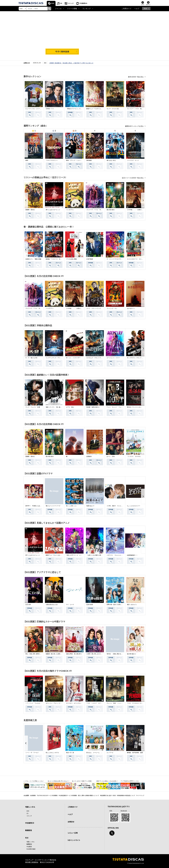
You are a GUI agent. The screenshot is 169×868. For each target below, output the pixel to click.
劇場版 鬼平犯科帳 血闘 (135, 753)
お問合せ (71, 822)
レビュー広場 (73, 833)
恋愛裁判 (89, 456)
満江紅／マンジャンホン (134, 407)
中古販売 (29, 847)
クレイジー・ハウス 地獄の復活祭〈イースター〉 (142, 109)
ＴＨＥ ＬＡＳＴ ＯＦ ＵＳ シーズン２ (100, 703)
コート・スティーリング (94, 308)
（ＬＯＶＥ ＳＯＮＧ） (134, 456)
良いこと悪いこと (71, 506)
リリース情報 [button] (72, 9)
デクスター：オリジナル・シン (75, 703)
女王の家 (28, 605)
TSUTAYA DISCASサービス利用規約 (47, 795)
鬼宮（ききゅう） (132, 605)
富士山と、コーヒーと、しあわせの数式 (98, 753)
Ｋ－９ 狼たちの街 (31, 358)
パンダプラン (70, 210)
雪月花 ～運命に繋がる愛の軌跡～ (117, 654)
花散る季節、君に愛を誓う (74, 654)
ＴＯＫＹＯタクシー (52, 160)
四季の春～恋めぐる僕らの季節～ (117, 605)
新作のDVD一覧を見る (136, 77)
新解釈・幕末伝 (30, 210)
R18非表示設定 (31, 849)
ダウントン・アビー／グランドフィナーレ (58, 703)
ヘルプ (137, 9)
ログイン (148, 5)
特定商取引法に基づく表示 (108, 795)
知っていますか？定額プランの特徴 (82, 781)
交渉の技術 (90, 605)
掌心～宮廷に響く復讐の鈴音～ (35, 654)
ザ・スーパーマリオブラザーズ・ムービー (119, 259)
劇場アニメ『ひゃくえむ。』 (54, 555)
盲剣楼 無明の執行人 (93, 407)
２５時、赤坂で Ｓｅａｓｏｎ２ (117, 506)
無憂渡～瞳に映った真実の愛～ (55, 654)
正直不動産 (90, 259)
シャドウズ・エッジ (133, 160)
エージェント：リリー (113, 358)
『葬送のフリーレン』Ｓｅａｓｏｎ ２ (78, 109)
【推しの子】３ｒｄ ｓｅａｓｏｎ (77, 555)
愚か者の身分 (111, 210)
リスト (143, 5)
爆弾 (27, 160)
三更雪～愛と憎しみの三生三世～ (96, 654)
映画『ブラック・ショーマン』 (75, 160)
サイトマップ (140, 795)
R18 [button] (145, 9)
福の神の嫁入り (132, 654)
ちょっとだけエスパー (134, 506)
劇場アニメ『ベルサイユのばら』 (96, 109)
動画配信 (29, 830)
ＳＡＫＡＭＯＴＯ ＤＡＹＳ (136, 259)
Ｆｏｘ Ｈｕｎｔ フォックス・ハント (119, 407)
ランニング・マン (112, 308)
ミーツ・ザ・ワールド (32, 753)
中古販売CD (83, 3)
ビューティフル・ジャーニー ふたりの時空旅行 (40, 109)
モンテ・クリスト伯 (113, 109)
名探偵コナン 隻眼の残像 (33, 259)
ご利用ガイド (127, 9)
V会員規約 (33, 795)
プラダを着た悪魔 (71, 259)
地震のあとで (90, 506)
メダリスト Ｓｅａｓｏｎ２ (115, 555)
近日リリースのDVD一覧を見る (133, 178)
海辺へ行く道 (70, 753)
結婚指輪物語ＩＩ (132, 555)
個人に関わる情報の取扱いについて (89, 795)
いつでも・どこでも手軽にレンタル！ (34, 781)
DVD (53, 3)
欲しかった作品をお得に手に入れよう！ (59, 781)
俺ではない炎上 (111, 160)
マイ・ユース (70, 605)
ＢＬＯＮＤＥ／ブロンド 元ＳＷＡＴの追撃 (140, 358)
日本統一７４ (50, 109)
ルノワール (110, 753)
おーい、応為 (111, 456)
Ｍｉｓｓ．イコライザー (73, 358)
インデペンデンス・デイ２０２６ (56, 358)
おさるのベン (131, 308)
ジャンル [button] (58, 9)
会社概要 (26, 795)
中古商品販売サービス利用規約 (68, 795)
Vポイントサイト (74, 840)
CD (61, 3)
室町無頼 (89, 160)
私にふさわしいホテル (52, 753)
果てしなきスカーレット (53, 210)
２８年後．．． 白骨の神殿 (136, 210)
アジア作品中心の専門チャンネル (130, 781)
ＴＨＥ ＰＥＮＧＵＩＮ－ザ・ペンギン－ (139, 703)
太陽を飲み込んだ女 (52, 605)
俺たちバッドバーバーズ (53, 506)
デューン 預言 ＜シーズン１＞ (117, 703)
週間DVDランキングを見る (134, 126)
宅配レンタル (31, 842)
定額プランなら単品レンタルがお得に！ (107, 781)
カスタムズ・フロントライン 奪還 (97, 358)
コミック (71, 3)
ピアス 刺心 (70, 407)
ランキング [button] (87, 9)
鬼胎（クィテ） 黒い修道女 (54, 407)
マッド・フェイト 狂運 (33, 407)
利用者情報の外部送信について (126, 795)
